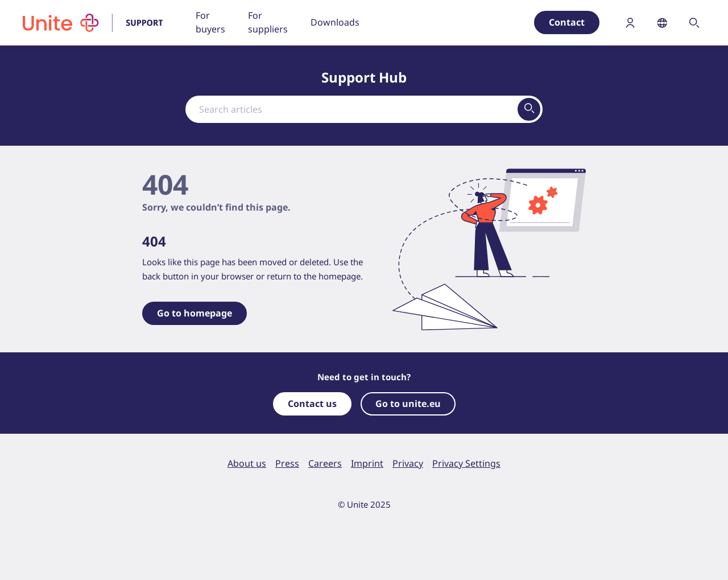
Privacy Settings (466, 463)
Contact (567, 22)
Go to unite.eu (408, 404)
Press (287, 463)
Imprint (367, 463)
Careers (325, 463)
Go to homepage (195, 313)
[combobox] (364, 109)
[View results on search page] (529, 109)
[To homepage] (100, 23)
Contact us (312, 404)
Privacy (408, 463)
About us (247, 463)
